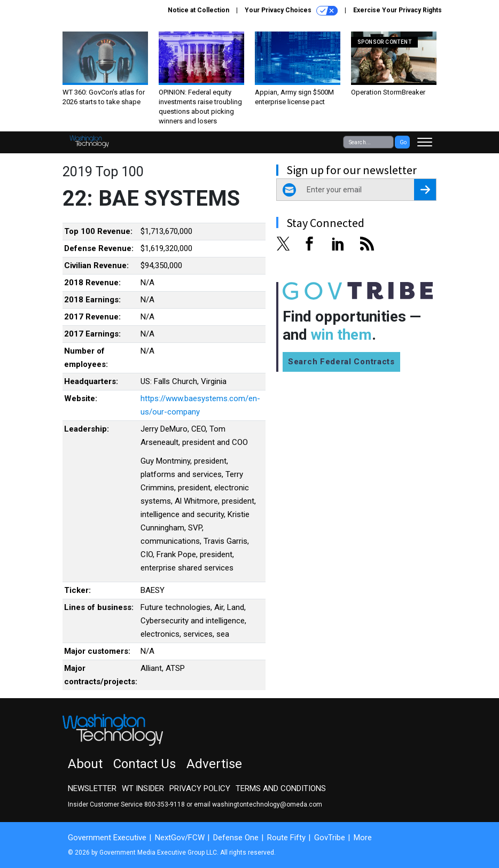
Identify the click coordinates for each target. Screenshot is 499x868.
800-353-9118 (165, 804)
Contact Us (145, 764)
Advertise (214, 764)
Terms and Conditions (281, 788)
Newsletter (92, 788)
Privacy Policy (200, 788)
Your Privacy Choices (291, 11)
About (85, 764)
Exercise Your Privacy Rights (397, 10)
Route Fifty (286, 838)
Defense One (236, 838)
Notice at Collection (198, 10)
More (363, 838)
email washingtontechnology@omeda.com (258, 804)
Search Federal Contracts (341, 362)
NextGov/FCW (180, 838)
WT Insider (143, 788)
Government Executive (107, 838)
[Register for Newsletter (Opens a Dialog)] (425, 190)
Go (403, 142)
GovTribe (330, 838)
